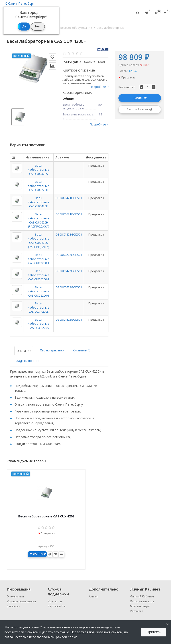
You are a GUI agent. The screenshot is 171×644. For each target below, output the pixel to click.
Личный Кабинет (142, 596)
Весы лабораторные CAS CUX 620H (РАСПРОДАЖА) (39, 220)
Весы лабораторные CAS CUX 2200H (39, 259)
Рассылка (137, 611)
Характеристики (52, 350)
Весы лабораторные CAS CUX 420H (39, 202)
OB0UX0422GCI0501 (69, 271)
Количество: (127, 87)
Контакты (55, 601)
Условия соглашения (21, 601)
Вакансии (13, 606)
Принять (154, 632)
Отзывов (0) (82, 350)
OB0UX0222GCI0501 (69, 255)
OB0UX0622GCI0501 (69, 287)
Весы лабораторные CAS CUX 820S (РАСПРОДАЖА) (39, 241)
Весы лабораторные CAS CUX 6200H (39, 291)
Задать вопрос (28, 361)
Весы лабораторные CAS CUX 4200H (39, 275)
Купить (140, 98)
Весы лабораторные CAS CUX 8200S (39, 324)
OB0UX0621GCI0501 (69, 214)
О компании (15, 596)
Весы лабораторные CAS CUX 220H (39, 186)
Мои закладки (140, 606)
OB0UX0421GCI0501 (69, 198)
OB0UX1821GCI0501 (69, 234)
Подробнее (99, 87)
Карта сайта (57, 606)
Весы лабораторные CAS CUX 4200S (39, 307)
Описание (24, 351)
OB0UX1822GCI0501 (69, 320)
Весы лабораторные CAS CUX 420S (39, 170)
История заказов (142, 601)
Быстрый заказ (140, 109)
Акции (93, 596)
